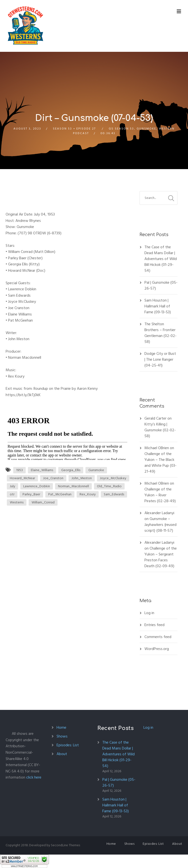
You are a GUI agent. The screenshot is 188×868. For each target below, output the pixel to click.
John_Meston (82, 478)
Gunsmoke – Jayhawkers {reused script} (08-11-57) (160, 525)
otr (12, 494)
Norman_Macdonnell (73, 486)
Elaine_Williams (42, 470)
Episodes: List (68, 745)
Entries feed (154, 625)
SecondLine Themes (65, 845)
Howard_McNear (22, 478)
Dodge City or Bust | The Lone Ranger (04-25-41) (160, 359)
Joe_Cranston (53, 478)
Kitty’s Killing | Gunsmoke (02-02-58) (160, 430)
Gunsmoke (146, 129)
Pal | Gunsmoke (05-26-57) (161, 285)
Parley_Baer (31, 494)
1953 (19, 470)
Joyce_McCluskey (113, 478)
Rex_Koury (88, 494)
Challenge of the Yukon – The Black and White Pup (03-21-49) (160, 463)
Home (61, 727)
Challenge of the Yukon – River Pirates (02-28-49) (160, 495)
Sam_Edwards (114, 494)
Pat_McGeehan (60, 494)
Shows (62, 736)
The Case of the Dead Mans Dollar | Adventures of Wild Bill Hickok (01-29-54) (161, 259)
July (12, 486)
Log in (149, 613)
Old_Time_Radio (109, 486)
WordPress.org (157, 649)
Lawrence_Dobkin (37, 486)
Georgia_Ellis (71, 470)
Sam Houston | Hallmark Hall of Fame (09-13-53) (158, 306)
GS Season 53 (121, 129)
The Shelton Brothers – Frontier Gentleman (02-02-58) (160, 333)
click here (34, 777)
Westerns (17, 502)
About (62, 754)
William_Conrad (43, 502)
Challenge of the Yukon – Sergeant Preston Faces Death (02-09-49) (161, 557)
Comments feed (158, 637)
